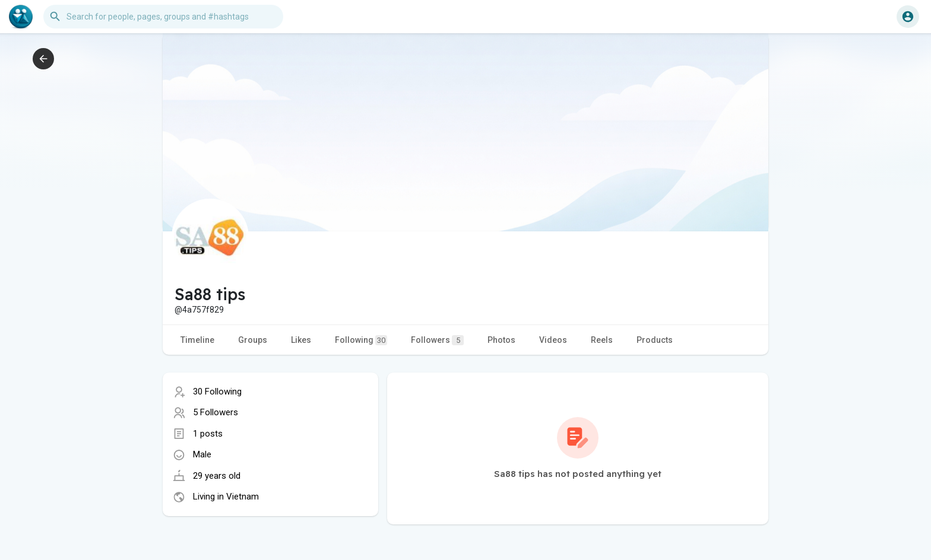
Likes (301, 340)
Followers (437, 340)
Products (655, 340)
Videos (553, 340)
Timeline (197, 340)
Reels (602, 340)
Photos (501, 340)
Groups (253, 340)
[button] (163, 17)
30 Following (217, 392)
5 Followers (216, 412)
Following (361, 340)
